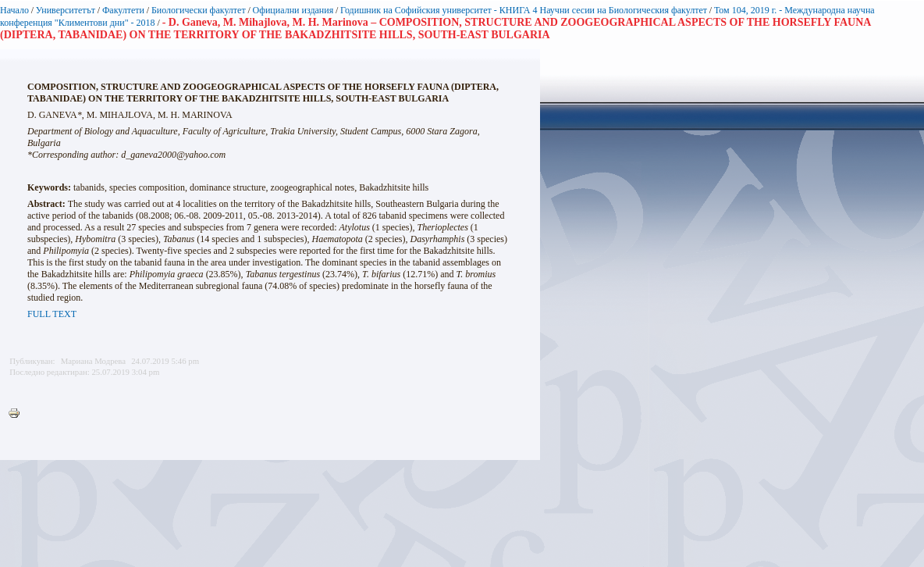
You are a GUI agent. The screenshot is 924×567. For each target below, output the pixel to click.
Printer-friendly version (18, 414)
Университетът (66, 10)
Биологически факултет (199, 10)
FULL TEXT (52, 314)
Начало (14, 10)
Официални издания (293, 10)
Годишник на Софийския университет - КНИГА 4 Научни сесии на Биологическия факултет (524, 10)
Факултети (123, 10)
